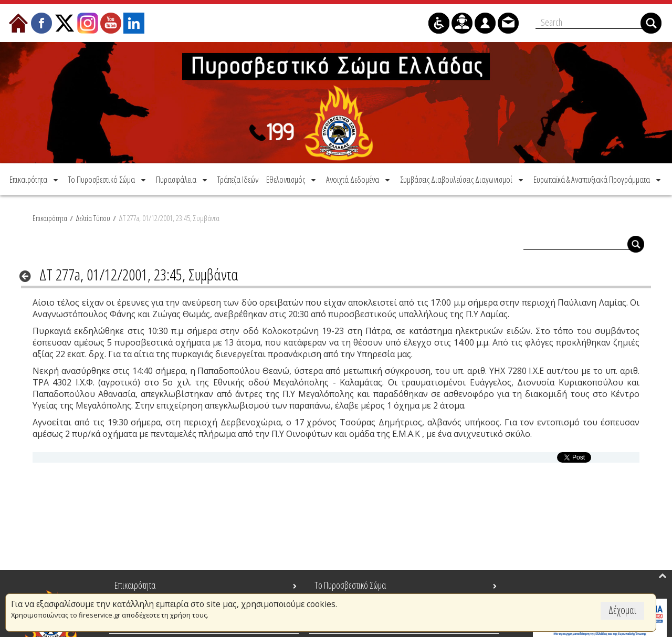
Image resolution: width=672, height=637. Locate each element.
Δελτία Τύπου (93, 218)
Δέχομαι (622, 610)
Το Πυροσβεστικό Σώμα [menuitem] (350, 585)
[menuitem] (35, 179)
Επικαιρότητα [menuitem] (135, 585)
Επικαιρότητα (50, 218)
